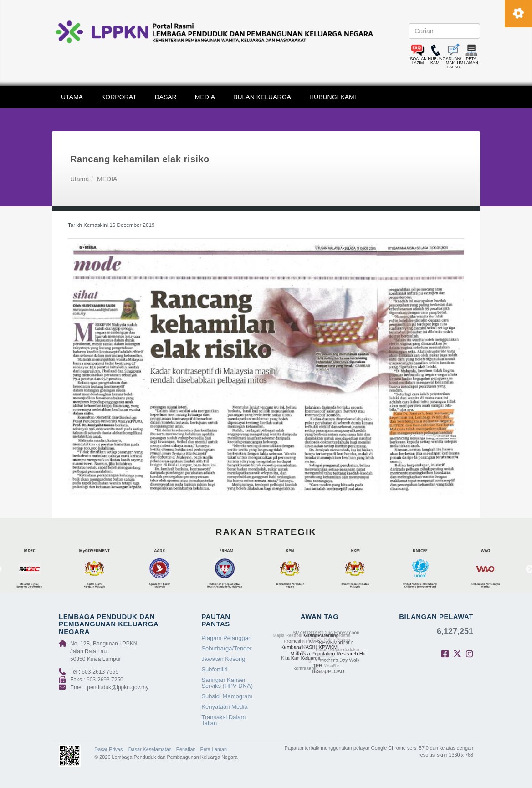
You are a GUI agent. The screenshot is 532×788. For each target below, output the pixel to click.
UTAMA (72, 97)
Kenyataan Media (224, 707)
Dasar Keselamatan (150, 749)
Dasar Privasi (109, 749)
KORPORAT (119, 97)
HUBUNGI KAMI (333, 97)
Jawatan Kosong (223, 659)
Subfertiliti (214, 669)
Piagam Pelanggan (226, 638)
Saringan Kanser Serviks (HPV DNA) (227, 683)
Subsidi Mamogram (227, 696)
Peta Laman (214, 749)
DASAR (166, 97)
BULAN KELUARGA (262, 97)
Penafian (186, 749)
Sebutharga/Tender (227, 648)
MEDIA (205, 97)
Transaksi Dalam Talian (223, 720)
